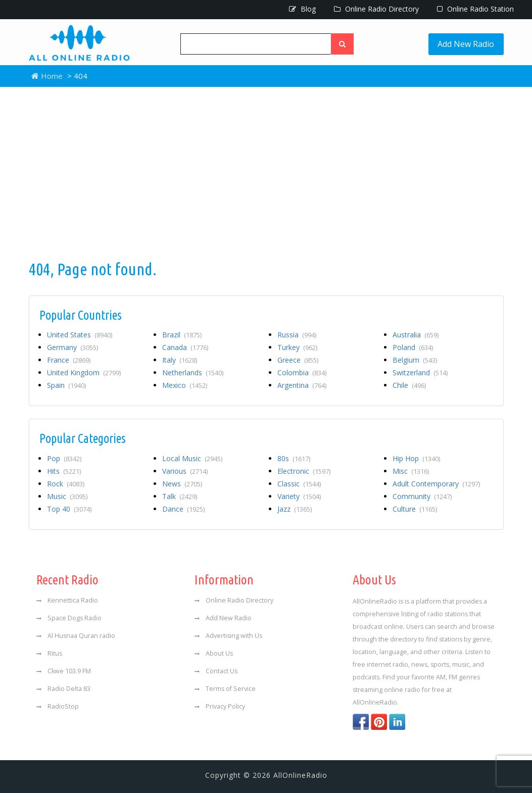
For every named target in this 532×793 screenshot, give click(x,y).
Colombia (302, 373)
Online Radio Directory (376, 9)
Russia (297, 335)
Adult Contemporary (436, 484)
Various (185, 471)
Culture (415, 509)
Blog (302, 9)
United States (80, 335)
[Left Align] (343, 44)
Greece (298, 360)
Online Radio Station (475, 9)
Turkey (297, 347)
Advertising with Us (228, 636)
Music (67, 496)
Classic (299, 484)
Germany (72, 347)
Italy (180, 360)
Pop (64, 458)
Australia (416, 335)
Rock (66, 484)
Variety (299, 496)
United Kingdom (84, 373)
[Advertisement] (266, 173)
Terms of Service (225, 689)
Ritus (49, 653)
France (69, 360)
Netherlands (193, 373)
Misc (411, 471)
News (182, 484)
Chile (409, 385)
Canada (185, 347)
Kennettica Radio (67, 600)
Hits (64, 471)
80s (294, 458)
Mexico (185, 385)
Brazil (182, 335)
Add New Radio (466, 44)
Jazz (295, 509)
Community (422, 496)
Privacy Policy (220, 706)
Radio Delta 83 (63, 689)
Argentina (302, 385)
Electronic (304, 471)
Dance (183, 509)
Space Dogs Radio (69, 618)
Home (47, 76)
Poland (413, 347)
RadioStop (58, 706)
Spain (66, 385)
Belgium (415, 360)
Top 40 (69, 509)
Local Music (192, 458)
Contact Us (216, 671)
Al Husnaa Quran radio (76, 636)
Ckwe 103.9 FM (64, 671)
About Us (214, 653)
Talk (180, 496)
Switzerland (420, 373)
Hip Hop (416, 458)
